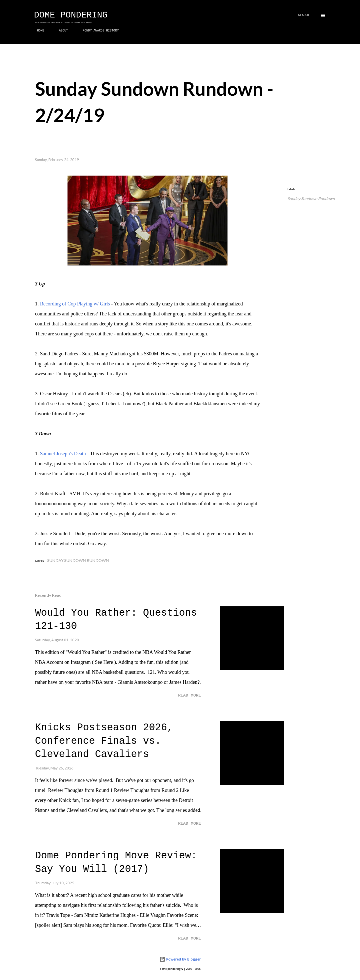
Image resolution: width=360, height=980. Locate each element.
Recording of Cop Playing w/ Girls (75, 304)
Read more (189, 695)
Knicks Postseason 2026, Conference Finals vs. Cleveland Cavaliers (104, 741)
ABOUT (60, 31)
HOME (38, 31)
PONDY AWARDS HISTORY (98, 31)
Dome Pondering (71, 15)
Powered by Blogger (180, 959)
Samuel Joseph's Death (63, 454)
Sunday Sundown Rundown (311, 198)
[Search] (304, 15)
